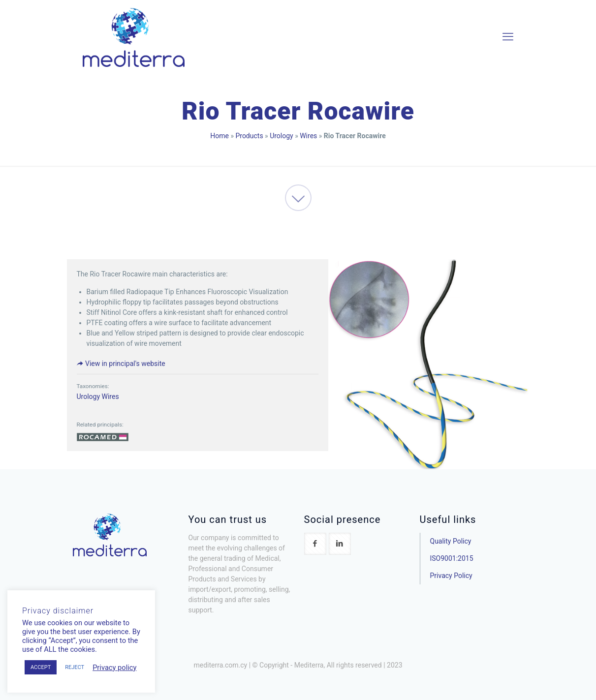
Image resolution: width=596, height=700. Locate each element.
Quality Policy (451, 541)
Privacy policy (114, 668)
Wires (308, 136)
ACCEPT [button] (41, 667)
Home (220, 136)
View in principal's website (121, 364)
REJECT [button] (75, 667)
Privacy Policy (451, 576)
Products (249, 136)
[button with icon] (315, 544)
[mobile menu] (508, 37)
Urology (282, 136)
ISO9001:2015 (452, 558)
